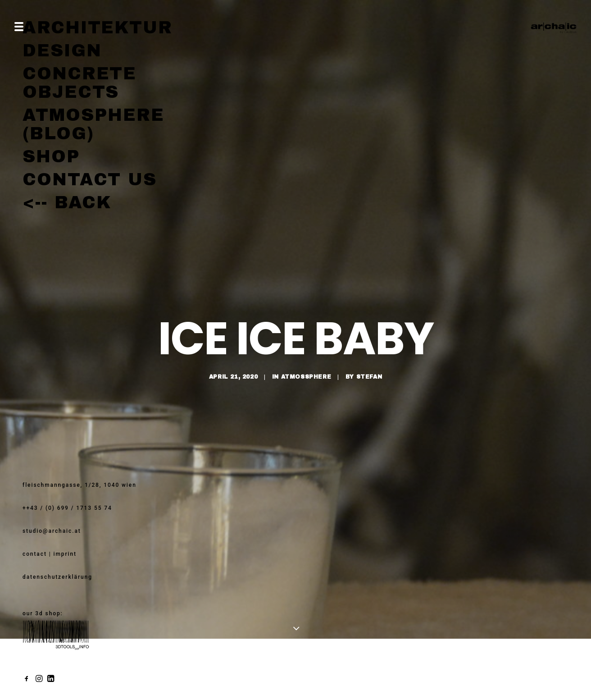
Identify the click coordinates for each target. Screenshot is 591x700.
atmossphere (306, 355)
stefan (369, 355)
